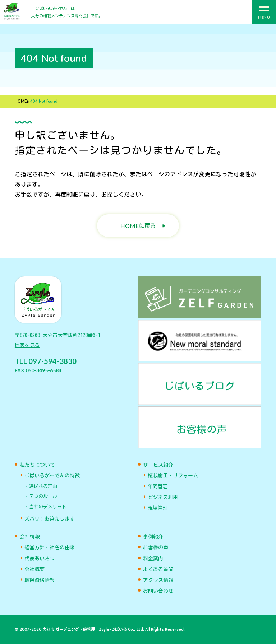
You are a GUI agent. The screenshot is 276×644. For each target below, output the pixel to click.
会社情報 (30, 537)
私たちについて (37, 465)
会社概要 (34, 569)
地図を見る (27, 345)
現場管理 (158, 508)
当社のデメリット (48, 507)
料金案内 (153, 559)
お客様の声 (156, 547)
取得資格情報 (40, 580)
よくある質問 (158, 569)
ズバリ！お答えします (50, 519)
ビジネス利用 (163, 497)
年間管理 (158, 486)
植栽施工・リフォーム (173, 476)
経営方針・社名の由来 (50, 547)
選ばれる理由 (43, 486)
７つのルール (43, 496)
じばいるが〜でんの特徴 (52, 476)
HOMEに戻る (138, 226)
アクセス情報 (158, 580)
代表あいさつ (40, 559)
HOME (21, 101)
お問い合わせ (158, 591)
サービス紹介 (158, 465)
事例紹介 (153, 537)
